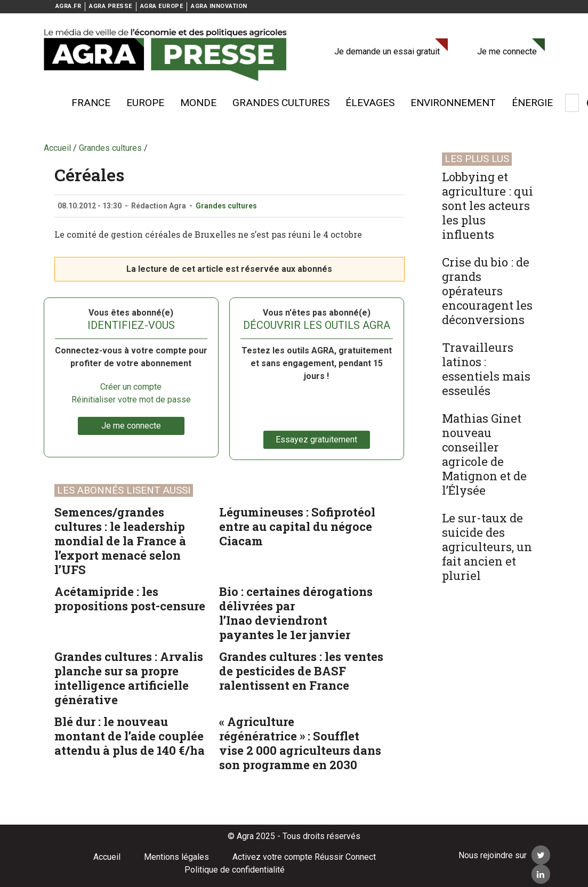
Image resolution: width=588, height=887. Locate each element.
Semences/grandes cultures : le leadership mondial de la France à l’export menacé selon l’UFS (120, 541)
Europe (145, 103)
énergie (532, 103)
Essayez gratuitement (316, 440)
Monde (198, 103)
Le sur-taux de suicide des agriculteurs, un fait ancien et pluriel (487, 547)
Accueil (107, 857)
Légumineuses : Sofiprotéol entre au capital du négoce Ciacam (297, 526)
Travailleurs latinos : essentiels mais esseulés (486, 369)
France (91, 103)
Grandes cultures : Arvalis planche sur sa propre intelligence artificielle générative (129, 678)
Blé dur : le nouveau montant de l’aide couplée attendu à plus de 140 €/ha (130, 736)
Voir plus (49, 103)
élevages (370, 103)
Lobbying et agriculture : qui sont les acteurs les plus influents (488, 205)
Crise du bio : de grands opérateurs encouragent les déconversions (487, 291)
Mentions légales (176, 857)
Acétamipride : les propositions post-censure (130, 599)
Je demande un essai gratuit (387, 51)
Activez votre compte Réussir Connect (304, 857)
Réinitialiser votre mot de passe (131, 400)
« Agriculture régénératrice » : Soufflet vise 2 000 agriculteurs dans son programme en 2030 (300, 743)
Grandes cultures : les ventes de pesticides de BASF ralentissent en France (301, 671)
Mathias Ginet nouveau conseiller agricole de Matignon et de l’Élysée (484, 454)
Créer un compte (131, 387)
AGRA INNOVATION (219, 6)
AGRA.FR (69, 6)
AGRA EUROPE (162, 6)
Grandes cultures (281, 103)
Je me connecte (507, 51)
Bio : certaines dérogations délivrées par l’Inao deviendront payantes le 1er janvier (296, 613)
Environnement (453, 103)
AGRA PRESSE (111, 6)
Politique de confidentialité (235, 870)
